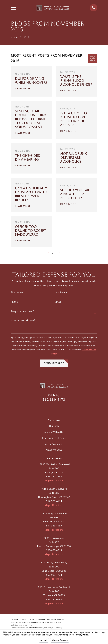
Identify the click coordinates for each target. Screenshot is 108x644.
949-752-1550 (54, 476)
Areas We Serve (54, 450)
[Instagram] (58, 408)
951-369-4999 (54, 526)
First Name (17, 292)
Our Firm (54, 426)
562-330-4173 (54, 399)
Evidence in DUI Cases (54, 438)
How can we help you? (23, 320)
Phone (14, 302)
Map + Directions (54, 480)
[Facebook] (50, 408)
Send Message (56, 362)
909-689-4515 (54, 550)
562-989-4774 (54, 501)
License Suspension (54, 444)
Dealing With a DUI (54, 432)
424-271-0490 (54, 599)
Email (58, 302)
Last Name (61, 292)
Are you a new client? (22, 311)
